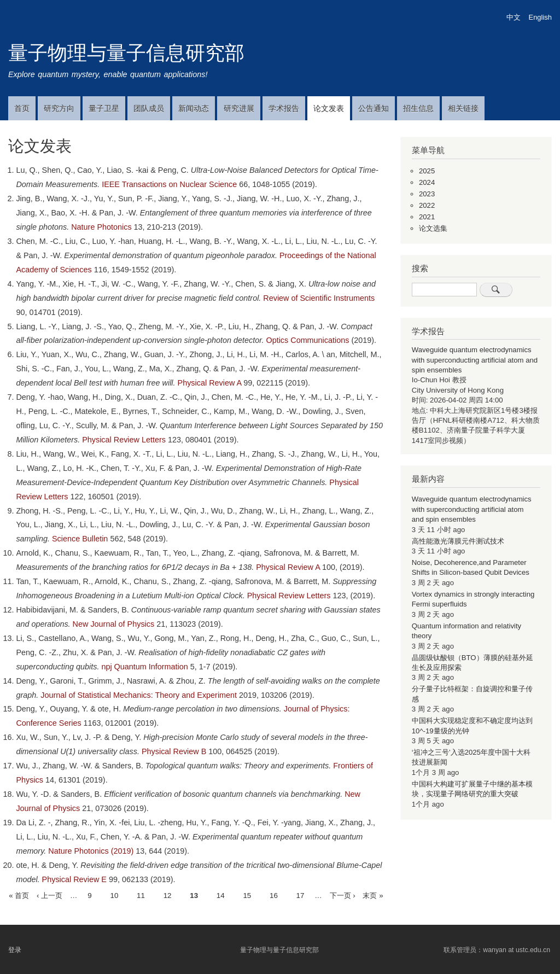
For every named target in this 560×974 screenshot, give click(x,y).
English (540, 17)
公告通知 (374, 108)
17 (301, 894)
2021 (427, 217)
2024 (427, 182)
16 (274, 894)
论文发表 (329, 108)
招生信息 (418, 108)
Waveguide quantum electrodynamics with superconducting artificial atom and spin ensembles (475, 360)
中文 (514, 17)
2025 (427, 171)
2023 (427, 194)
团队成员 (149, 108)
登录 (15, 950)
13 (194, 896)
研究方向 (59, 108)
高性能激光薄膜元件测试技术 (458, 541)
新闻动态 (194, 108)
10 (114, 894)
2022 (427, 205)
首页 (22, 108)
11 (141, 894)
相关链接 (463, 108)
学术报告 (284, 108)
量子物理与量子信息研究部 (126, 53)
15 (247, 894)
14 (221, 894)
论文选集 (433, 228)
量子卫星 (104, 108)
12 (168, 894)
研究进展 (239, 108)
